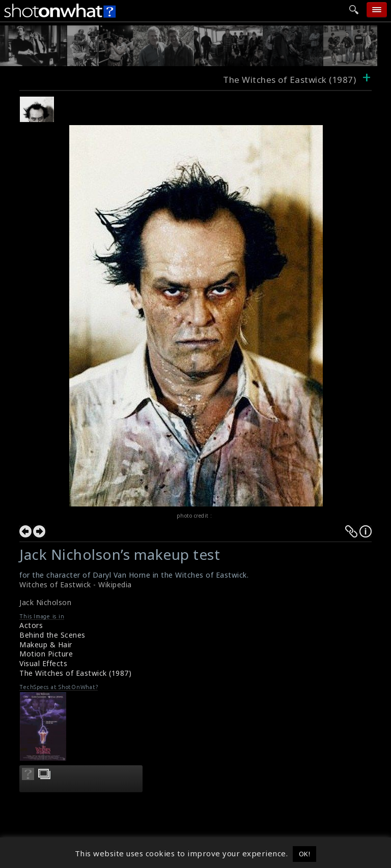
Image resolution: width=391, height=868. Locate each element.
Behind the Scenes (52, 635)
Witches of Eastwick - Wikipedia (76, 585)
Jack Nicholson (45, 602)
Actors (31, 625)
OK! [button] (305, 854)
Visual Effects (43, 663)
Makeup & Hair (46, 645)
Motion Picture (46, 654)
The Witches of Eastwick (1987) (75, 673)
